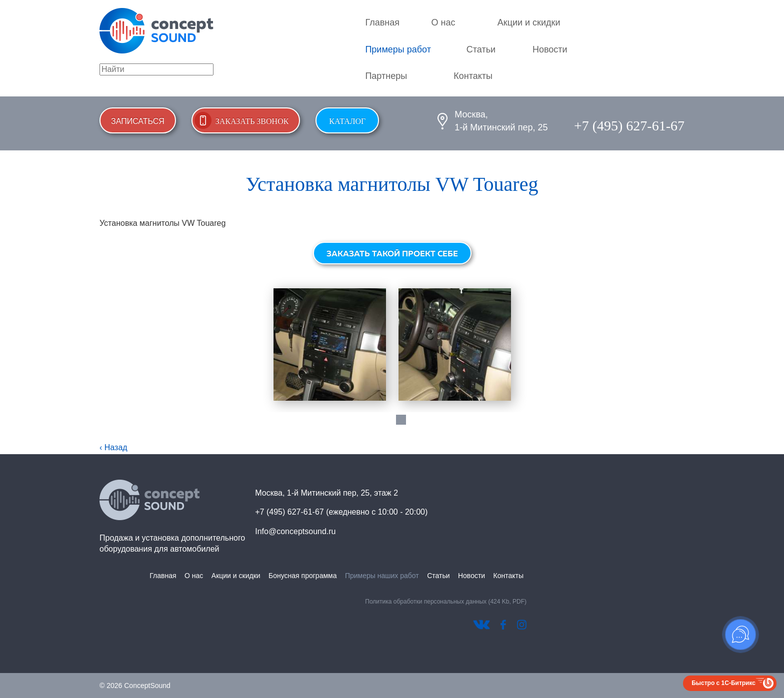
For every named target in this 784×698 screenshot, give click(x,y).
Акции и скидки (529, 22)
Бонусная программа (302, 576)
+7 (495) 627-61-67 (629, 126)
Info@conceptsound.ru (295, 531)
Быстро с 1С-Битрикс (723, 683)
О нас (443, 22)
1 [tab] (401, 420)
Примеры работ (398, 49)
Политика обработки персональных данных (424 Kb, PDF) (446, 602)
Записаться (138, 121)
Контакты (473, 76)
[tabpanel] (329, 345)
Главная (382, 22)
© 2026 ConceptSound (135, 686)
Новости (550, 49)
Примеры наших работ (382, 576)
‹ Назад (113, 447)
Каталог (347, 121)
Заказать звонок (252, 121)
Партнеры (386, 76)
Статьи (481, 49)
